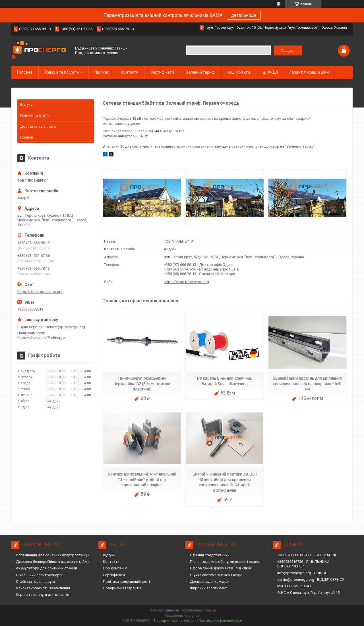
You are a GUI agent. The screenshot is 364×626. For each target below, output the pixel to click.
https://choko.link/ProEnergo (41, 337)
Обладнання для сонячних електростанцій (53, 555)
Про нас (102, 72)
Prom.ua (209, 610)
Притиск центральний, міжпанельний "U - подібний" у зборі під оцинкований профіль (142, 480)
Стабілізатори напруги (35, 581)
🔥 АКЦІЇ (270, 72)
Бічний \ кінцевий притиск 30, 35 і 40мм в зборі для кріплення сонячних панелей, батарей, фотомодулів (225, 482)
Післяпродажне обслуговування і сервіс (225, 562)
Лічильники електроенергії (39, 575)
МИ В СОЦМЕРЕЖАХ (294, 586)
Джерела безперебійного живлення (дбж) (52, 562)
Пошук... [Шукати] (288, 50)
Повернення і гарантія (122, 588)
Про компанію (115, 568)
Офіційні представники (210, 555)
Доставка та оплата (38, 126)
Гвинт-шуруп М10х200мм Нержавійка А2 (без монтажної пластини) (142, 384)
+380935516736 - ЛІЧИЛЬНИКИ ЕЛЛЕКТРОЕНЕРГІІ (303, 564)
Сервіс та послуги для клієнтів (43, 595)
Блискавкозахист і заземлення (43, 588)
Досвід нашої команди (210, 581)
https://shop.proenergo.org (186, 282)
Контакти (130, 72)
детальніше (244, 15)
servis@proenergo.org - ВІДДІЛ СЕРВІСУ (311, 579)
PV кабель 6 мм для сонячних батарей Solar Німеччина (225, 381)
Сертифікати (162, 72)
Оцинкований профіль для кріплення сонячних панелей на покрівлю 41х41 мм (307, 384)
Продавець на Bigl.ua (182, 615)
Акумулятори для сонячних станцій (46, 568)
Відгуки (26, 105)
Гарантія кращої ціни (309, 72)
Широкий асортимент (209, 588)
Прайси (27, 137)
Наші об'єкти (238, 72)
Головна (25, 72)
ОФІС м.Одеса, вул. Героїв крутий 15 (308, 593)
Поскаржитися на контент (175, 621)
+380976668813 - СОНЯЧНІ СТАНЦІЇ (307, 555)
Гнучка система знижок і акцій (216, 575)
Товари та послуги (62, 72)
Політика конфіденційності (126, 581)
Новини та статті (35, 115)
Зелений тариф (200, 72)
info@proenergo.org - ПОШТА (302, 573)
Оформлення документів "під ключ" (221, 568)
